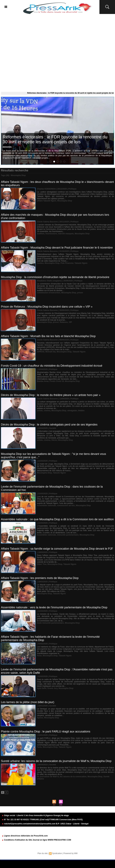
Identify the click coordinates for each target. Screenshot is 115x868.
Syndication (57, 853)
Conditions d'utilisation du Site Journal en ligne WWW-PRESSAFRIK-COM (36, 840)
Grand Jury (52, 688)
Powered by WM (71, 853)
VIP (70, 322)
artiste (40, 411)
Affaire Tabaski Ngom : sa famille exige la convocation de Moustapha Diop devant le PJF (57, 549)
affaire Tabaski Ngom (47, 201)
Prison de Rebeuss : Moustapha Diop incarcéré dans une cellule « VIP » (47, 307)
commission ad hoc (66, 506)
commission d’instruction (49, 293)
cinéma (47, 411)
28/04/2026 (7, 147)
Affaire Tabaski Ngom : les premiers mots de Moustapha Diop (40, 578)
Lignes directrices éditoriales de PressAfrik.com (25, 836)
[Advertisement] (58, 52)
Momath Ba (51, 352)
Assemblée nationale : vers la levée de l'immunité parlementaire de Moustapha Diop (54, 607)
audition (41, 234)
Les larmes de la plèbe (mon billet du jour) (28, 702)
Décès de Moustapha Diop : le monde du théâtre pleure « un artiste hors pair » (51, 395)
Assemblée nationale (46, 506)
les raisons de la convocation (73, 777)
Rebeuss (64, 322)
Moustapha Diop (65, 201)
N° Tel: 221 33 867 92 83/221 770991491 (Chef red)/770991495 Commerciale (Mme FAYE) (42, 820)
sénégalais (72, 411)
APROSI (41, 352)
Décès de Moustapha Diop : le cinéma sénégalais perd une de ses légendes (49, 425)
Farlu (39, 747)
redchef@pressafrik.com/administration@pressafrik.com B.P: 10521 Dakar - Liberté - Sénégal (45, 824)
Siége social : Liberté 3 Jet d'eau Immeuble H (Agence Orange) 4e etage (35, 815)
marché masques (66, 234)
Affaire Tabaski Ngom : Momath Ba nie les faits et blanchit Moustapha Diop (48, 336)
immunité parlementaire (68, 535)
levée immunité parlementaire (50, 623)
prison (80, 293)
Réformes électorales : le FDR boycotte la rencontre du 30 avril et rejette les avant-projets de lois (55, 139)
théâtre (81, 411)
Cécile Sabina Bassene (47, 222)
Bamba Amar (43, 381)
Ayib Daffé (42, 688)
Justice (40, 263)
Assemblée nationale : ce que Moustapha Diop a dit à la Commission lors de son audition (57, 519)
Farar (39, 656)
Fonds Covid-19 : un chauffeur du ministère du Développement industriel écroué (52, 366)
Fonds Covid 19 (57, 381)
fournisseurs (51, 234)
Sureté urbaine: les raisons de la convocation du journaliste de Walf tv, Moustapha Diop (56, 761)
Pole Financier (67, 263)
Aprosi (40, 718)
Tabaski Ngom (81, 263)
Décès (54, 440)
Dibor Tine (42, 564)
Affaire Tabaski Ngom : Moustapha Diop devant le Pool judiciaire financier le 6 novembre (57, 248)
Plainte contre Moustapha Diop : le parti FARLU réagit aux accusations (46, 732)
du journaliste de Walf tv (48, 777)
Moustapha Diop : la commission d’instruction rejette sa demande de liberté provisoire (55, 277)
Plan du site (42, 853)
